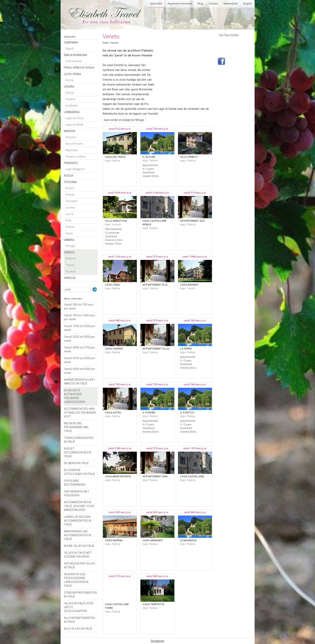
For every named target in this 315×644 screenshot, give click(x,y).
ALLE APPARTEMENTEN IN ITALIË (79, 620)
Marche (70, 131)
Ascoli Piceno (74, 144)
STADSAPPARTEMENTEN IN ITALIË (80, 595)
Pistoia (70, 227)
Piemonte (71, 163)
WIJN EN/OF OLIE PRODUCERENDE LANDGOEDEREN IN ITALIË (76, 580)
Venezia (70, 278)
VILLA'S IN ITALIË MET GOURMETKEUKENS (78, 555)
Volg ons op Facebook (221, 61)
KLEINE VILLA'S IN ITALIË (79, 546)
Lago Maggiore (75, 169)
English (248, 4)
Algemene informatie (180, 4)
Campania (71, 42)
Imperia (70, 99)
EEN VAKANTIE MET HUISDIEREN (77, 493)
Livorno (70, 208)
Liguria (69, 87)
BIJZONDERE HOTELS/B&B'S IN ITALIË (80, 472)
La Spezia (72, 106)
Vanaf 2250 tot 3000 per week (80, 339)
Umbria (69, 240)
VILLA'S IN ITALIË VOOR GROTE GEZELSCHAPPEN (79, 607)
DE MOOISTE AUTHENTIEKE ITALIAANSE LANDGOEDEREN (74, 396)
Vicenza (71, 271)
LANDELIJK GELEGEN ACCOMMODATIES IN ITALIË (78, 521)
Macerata (72, 150)
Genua (70, 93)
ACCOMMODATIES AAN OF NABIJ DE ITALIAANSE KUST (80, 413)
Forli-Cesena (73, 61)
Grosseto (72, 201)
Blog (200, 4)
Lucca (69, 214)
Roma (69, 80)
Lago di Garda (74, 125)
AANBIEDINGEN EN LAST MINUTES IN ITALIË (80, 382)
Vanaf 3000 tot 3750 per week (80, 349)
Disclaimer (158, 641)
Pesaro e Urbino (76, 157)
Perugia (70, 246)
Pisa (68, 220)
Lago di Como (74, 118)
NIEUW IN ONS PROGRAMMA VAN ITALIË (76, 427)
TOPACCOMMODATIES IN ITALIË (79, 440)
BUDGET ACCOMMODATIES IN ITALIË (78, 452)
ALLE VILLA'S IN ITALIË (78, 629)
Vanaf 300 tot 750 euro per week (79, 307)
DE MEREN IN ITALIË (76, 463)
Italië (105, 43)
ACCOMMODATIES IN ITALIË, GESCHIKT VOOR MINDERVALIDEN (79, 506)
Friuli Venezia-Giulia (79, 68)
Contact (213, 4)
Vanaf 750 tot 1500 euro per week (80, 317)
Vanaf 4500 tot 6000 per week (80, 371)
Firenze (70, 195)
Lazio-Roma (72, 74)
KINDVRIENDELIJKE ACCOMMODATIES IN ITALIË (78, 535)
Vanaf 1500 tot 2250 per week (80, 328)
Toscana (70, 182)
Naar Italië (156, 4)
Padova (70, 258)
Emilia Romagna (76, 55)
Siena (69, 233)
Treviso (70, 265)
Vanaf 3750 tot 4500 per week (80, 360)
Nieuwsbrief (231, 4)
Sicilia (68, 176)
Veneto (69, 252)
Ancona (71, 137)
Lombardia (72, 112)
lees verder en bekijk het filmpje (124, 120)
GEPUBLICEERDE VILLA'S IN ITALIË (80, 565)
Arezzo (70, 188)
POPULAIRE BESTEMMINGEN (75, 483)
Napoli (70, 49)
